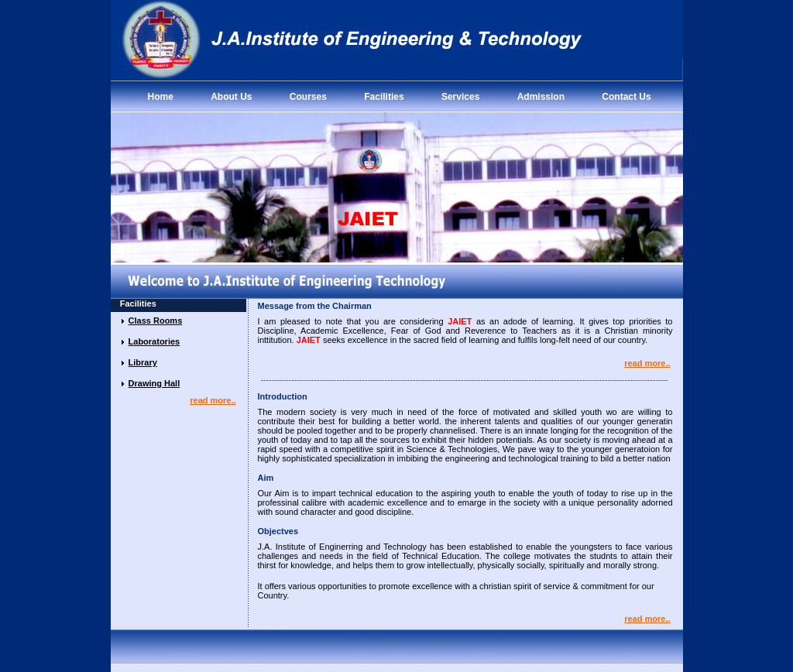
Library (143, 362)
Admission (541, 97)
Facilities (384, 97)
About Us (231, 97)
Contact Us (626, 97)
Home (161, 97)
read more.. (213, 400)
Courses (308, 97)
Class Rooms (156, 321)
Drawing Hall (154, 383)
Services (460, 97)
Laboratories (154, 341)
